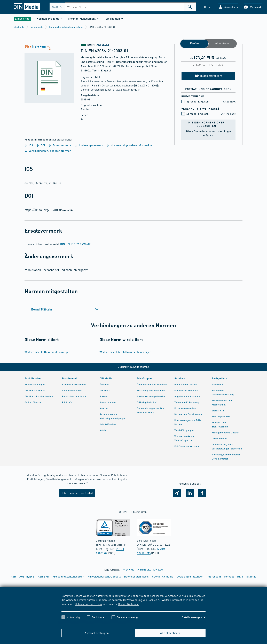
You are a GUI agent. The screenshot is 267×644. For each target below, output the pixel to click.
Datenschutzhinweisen (88, 604)
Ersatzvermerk (60, 145)
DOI (41, 145)
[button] (228, 7)
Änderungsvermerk (89, 145)
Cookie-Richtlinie (128, 604)
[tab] (65, 309)
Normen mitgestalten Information (129, 145)
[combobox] (131, 7)
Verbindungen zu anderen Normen (48, 151)
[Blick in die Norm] (49, 73)
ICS (29, 145)
